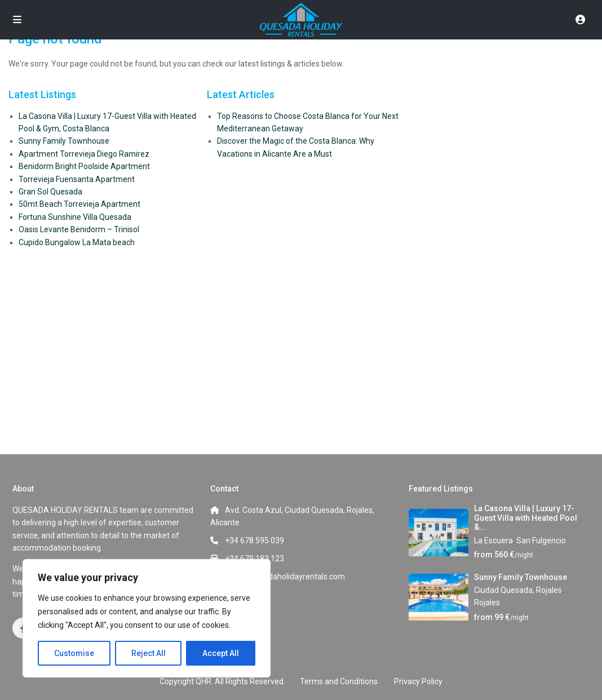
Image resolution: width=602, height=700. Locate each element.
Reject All (149, 653)
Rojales (487, 602)
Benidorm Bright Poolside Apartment (84, 166)
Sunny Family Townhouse (64, 141)
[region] (147, 618)
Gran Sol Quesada (50, 192)
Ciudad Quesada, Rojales (518, 590)
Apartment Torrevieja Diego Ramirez (84, 154)
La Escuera (493, 540)
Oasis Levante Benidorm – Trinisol (79, 229)
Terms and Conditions (339, 681)
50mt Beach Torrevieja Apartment (79, 204)
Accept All (221, 653)
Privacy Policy (418, 681)
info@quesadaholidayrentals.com (285, 577)
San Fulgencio (541, 540)
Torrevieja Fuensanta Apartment (77, 179)
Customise (74, 653)
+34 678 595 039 (254, 540)
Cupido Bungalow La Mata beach (77, 242)
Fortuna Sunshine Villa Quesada (75, 217)
